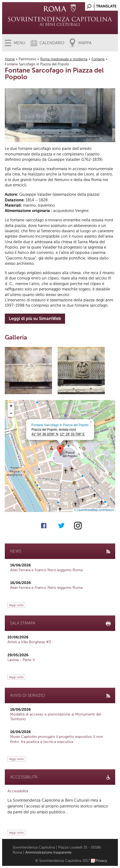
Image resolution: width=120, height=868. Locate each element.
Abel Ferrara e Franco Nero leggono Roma (46, 570)
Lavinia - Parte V (21, 660)
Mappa (85, 43)
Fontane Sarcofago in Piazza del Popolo (60, 425)
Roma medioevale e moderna (64, 59)
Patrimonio (27, 59)
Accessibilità (18, 791)
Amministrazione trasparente (48, 852)
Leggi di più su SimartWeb (35, 319)
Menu (19, 43)
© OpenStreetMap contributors (94, 510)
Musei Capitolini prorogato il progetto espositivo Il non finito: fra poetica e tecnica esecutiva (57, 739)
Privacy (101, 861)
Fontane (98, 59)
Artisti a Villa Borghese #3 (29, 642)
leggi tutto (16, 605)
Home (10, 59)
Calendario (52, 43)
